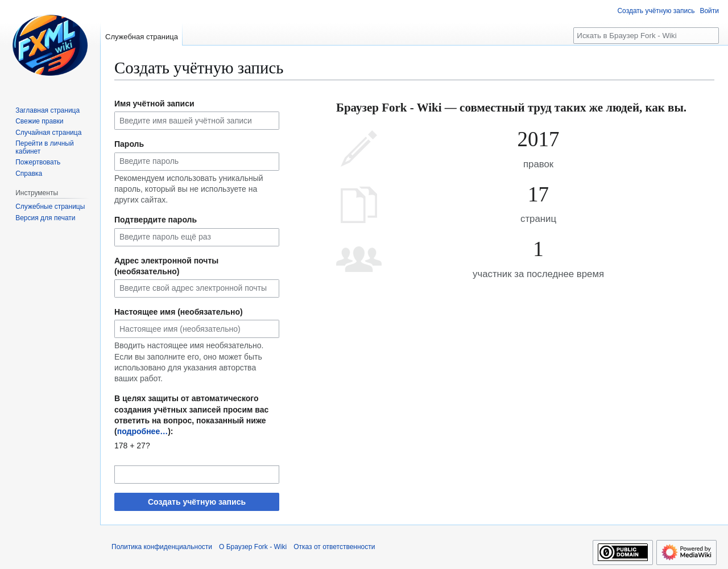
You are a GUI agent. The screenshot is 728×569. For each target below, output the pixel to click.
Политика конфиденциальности (162, 547)
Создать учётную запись (197, 502)
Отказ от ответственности (334, 547)
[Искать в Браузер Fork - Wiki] (646, 36)
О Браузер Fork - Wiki (253, 547)
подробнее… (143, 431)
